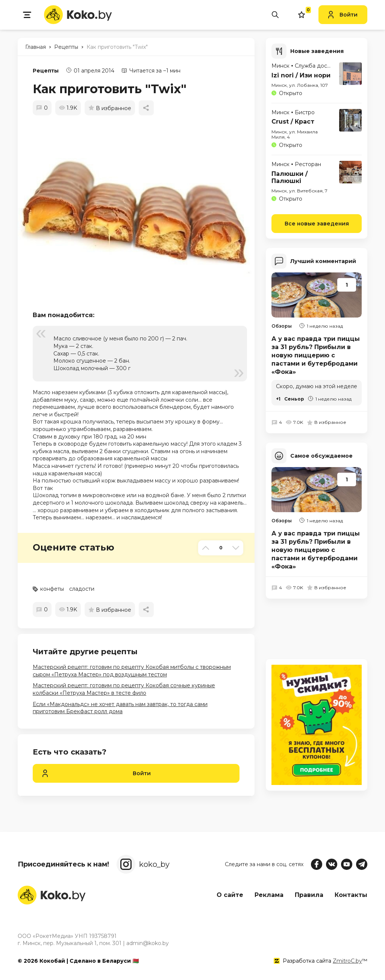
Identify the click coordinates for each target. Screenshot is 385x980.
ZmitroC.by (347, 961)
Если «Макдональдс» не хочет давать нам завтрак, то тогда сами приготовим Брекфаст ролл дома (120, 708)
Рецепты (46, 71)
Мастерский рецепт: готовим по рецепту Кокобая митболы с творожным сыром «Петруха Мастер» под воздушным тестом (132, 671)
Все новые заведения (317, 224)
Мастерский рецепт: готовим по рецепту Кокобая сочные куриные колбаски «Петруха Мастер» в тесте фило (124, 689)
